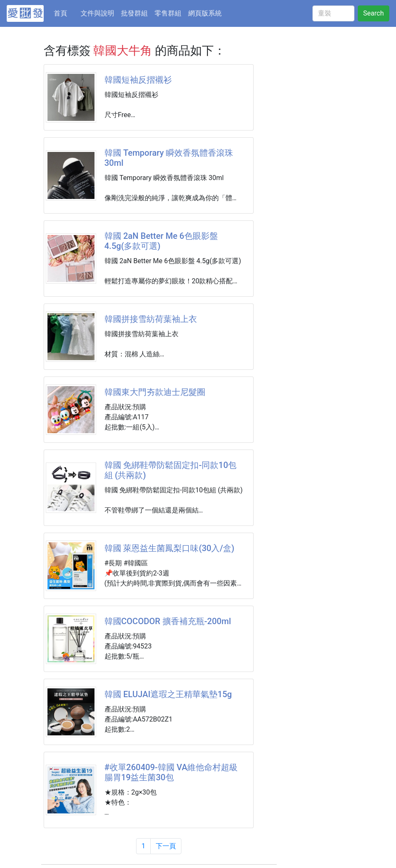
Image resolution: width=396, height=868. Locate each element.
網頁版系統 (205, 13)
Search (374, 13)
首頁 (66, 13)
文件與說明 (97, 13)
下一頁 (166, 846)
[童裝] (333, 13)
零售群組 (168, 13)
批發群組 (134, 13)
